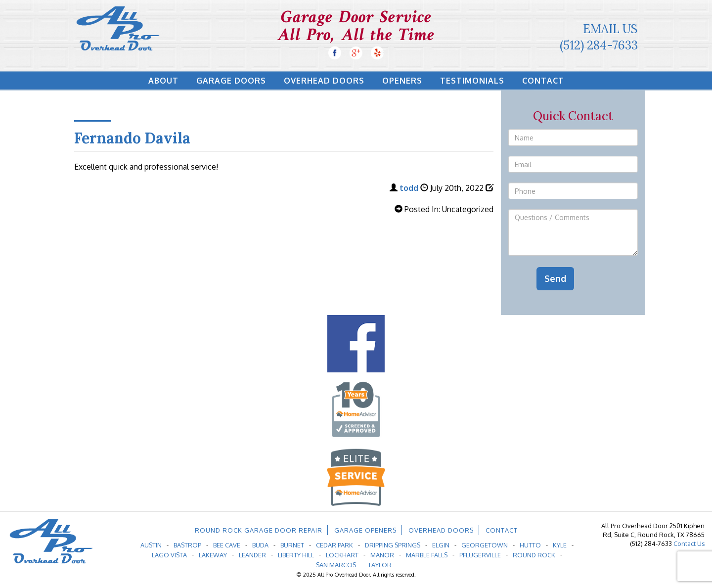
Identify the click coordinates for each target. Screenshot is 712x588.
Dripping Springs (393, 545)
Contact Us (689, 543)
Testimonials (472, 81)
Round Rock (534, 555)
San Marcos (336, 565)
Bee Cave (227, 545)
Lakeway (213, 555)
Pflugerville (480, 555)
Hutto (530, 545)
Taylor (380, 565)
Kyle (560, 545)
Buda (260, 545)
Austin (151, 545)
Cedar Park (334, 545)
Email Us (610, 29)
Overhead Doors (324, 81)
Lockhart (342, 555)
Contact (543, 81)
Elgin (441, 545)
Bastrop (187, 545)
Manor (382, 555)
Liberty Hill (296, 555)
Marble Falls (427, 555)
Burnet (292, 545)
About (163, 81)
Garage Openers (365, 530)
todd (409, 188)
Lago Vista (169, 555)
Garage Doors (231, 81)
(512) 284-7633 (599, 45)
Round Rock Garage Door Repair (259, 530)
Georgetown (485, 545)
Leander (252, 555)
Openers (402, 81)
